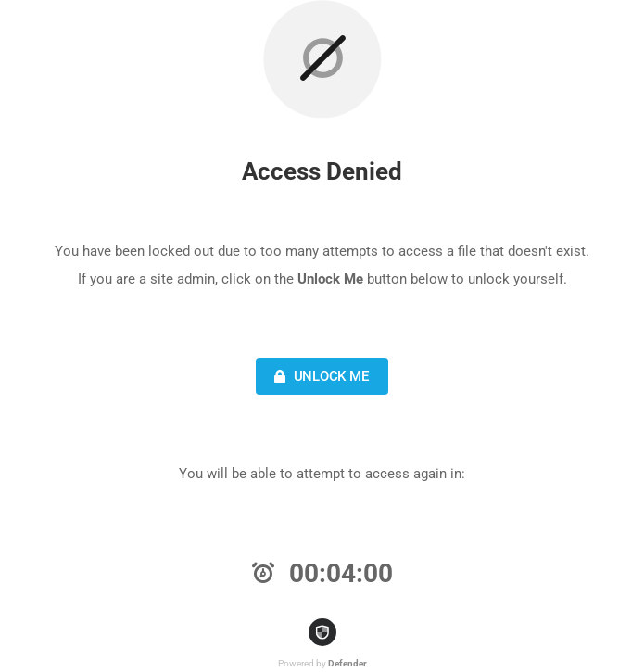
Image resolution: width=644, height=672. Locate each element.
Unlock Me (319, 376)
